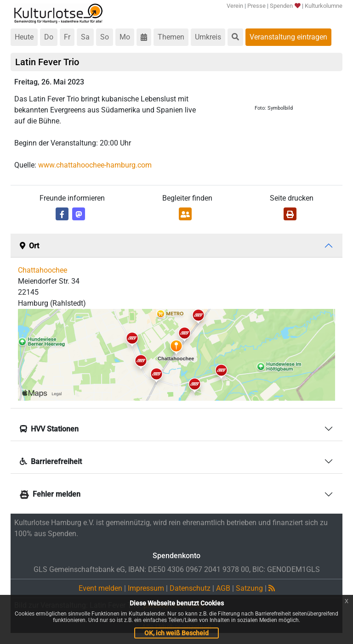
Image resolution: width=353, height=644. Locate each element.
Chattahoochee (43, 270)
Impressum (146, 588)
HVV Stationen (49, 429)
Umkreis (208, 37)
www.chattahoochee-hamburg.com (95, 165)
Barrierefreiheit (51, 462)
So (105, 37)
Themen (171, 37)
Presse (256, 6)
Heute (24, 37)
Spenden (285, 6)
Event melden (100, 588)
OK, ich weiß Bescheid (176, 633)
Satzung (249, 588)
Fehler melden (50, 494)
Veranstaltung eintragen (288, 37)
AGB (223, 588)
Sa (85, 37)
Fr (67, 37)
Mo (125, 37)
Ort (29, 246)
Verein (235, 6)
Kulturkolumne (324, 6)
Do (49, 37)
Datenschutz (190, 588)
